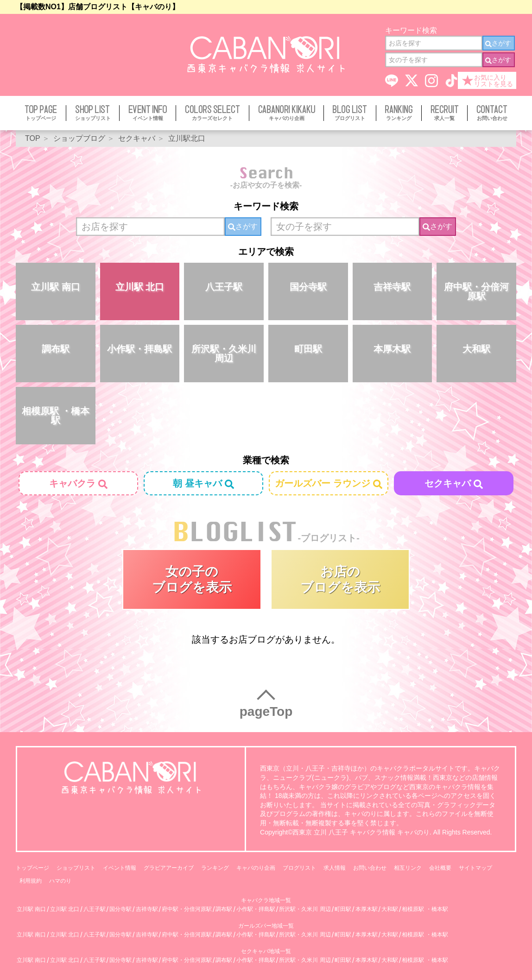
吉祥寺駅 (392, 287)
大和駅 (476, 349)
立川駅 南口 (56, 287)
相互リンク (408, 868)
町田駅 (308, 349)
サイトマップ (475, 868)
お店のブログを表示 (340, 579)
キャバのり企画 (256, 868)
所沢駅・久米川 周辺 (224, 354)
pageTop (266, 711)
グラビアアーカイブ (169, 868)
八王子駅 (224, 287)
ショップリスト (76, 868)
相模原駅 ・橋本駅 (56, 416)
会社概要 (440, 868)
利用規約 (31, 881)
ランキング (215, 868)
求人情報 (335, 868)
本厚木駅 (392, 349)
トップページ (32, 868)
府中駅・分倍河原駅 (476, 291)
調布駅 (56, 349)
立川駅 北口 (140, 287)
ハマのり (60, 881)
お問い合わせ (370, 868)
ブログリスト (299, 868)
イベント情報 (120, 868)
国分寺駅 (308, 287)
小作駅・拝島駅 (139, 349)
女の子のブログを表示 (192, 579)
